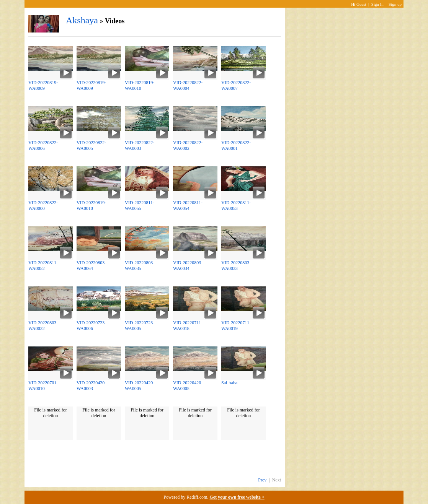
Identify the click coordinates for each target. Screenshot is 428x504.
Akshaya (82, 20)
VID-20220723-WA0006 (91, 326)
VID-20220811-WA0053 (236, 206)
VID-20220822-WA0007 (236, 85)
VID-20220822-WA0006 (43, 146)
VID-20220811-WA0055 (140, 206)
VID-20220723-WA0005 (140, 326)
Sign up (395, 4)
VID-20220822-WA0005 (91, 146)
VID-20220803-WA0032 (43, 326)
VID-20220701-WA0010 (43, 386)
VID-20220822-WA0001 (236, 146)
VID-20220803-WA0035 (140, 266)
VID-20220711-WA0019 (236, 326)
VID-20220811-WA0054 (188, 206)
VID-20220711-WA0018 (188, 326)
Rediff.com (197, 497)
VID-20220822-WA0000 (43, 206)
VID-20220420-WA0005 (140, 386)
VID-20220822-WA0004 (188, 85)
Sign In (377, 4)
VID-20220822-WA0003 (140, 146)
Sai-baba (229, 383)
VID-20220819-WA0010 (140, 85)
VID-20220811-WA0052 (43, 266)
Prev (262, 480)
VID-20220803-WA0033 (236, 266)
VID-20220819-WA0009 (43, 85)
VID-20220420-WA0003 (91, 386)
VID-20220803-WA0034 (188, 266)
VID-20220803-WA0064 (91, 266)
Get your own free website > (237, 497)
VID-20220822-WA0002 (188, 146)
